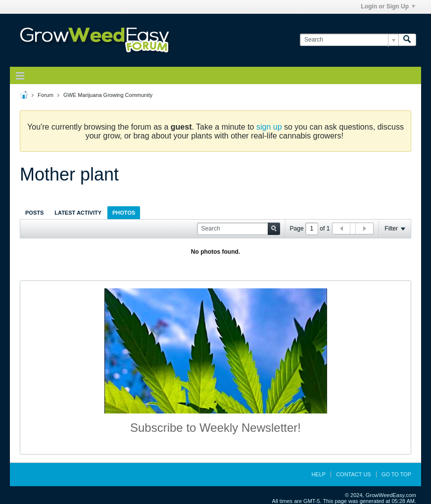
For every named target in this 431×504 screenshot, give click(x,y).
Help (318, 474)
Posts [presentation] (34, 213)
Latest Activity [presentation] (78, 213)
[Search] (349, 40)
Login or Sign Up (388, 6)
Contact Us (354, 474)
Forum (46, 95)
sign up (269, 127)
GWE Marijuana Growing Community (108, 95)
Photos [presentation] (124, 213)
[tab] (34, 212)
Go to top (396, 474)
